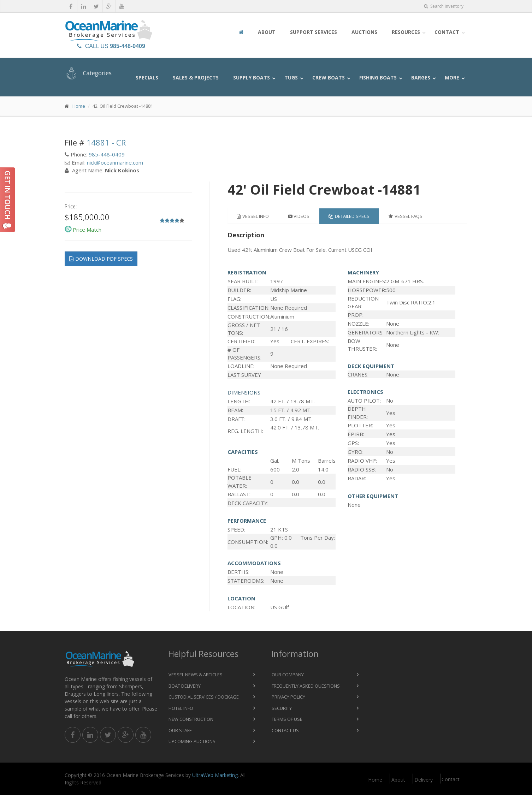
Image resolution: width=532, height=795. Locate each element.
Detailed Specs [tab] (349, 216)
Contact (447, 32)
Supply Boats (252, 78)
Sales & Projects (196, 78)
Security (282, 708)
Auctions (364, 32)
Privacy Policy (288, 697)
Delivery (424, 780)
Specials (147, 78)
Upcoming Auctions (192, 741)
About (267, 32)
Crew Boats (329, 78)
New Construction (191, 719)
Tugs (291, 78)
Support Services (314, 32)
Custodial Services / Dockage (204, 697)
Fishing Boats (378, 78)
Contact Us (285, 730)
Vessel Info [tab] (253, 216)
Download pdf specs (101, 259)
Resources (406, 32)
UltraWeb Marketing (215, 775)
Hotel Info (181, 708)
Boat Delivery (185, 686)
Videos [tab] (299, 216)
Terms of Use (287, 719)
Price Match (87, 230)
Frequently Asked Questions (306, 686)
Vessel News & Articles (196, 675)
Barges (421, 78)
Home (79, 106)
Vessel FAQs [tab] (406, 216)
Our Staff (180, 730)
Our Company (288, 675)
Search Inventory (444, 6)
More (452, 78)
